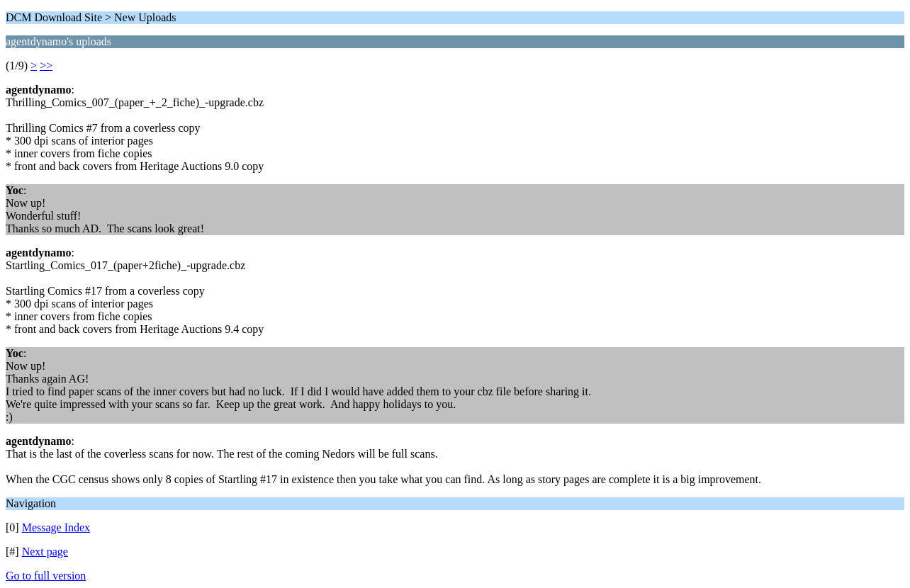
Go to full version (46, 576)
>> (46, 66)
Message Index (56, 527)
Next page (45, 552)
